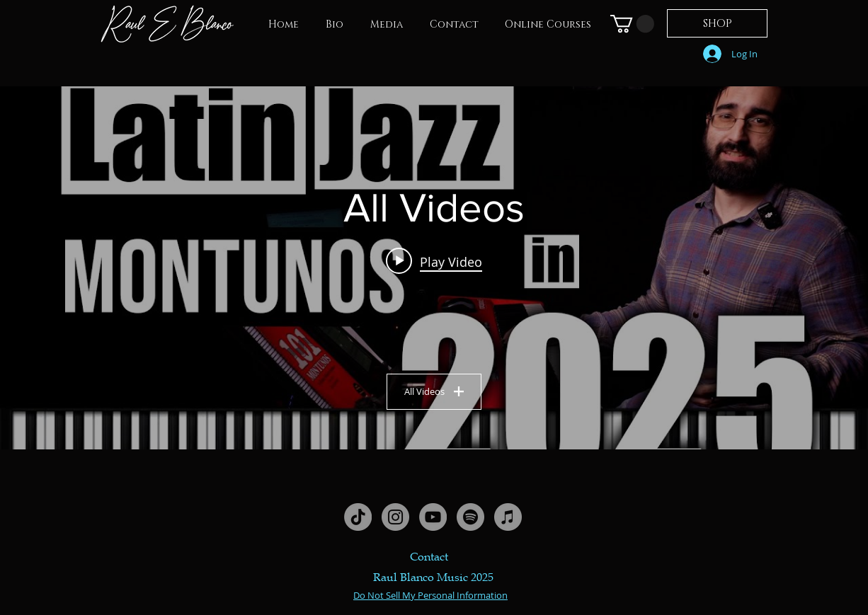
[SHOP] (717, 23)
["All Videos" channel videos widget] (434, 268)
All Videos (434, 391)
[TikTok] (358, 517)
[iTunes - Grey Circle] (508, 517)
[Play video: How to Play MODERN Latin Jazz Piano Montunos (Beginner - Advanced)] (434, 261)
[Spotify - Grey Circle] (470, 517)
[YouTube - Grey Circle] (433, 517)
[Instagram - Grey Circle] (395, 517)
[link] (632, 24)
